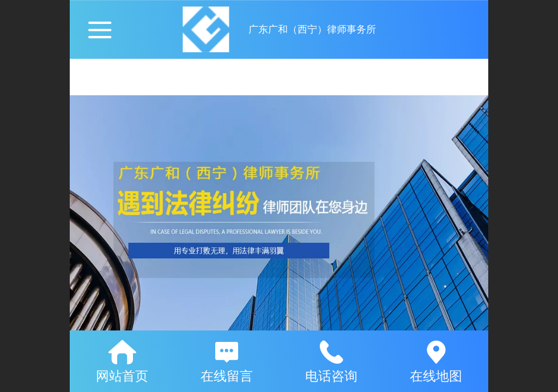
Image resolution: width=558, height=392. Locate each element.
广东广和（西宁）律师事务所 (312, 29)
